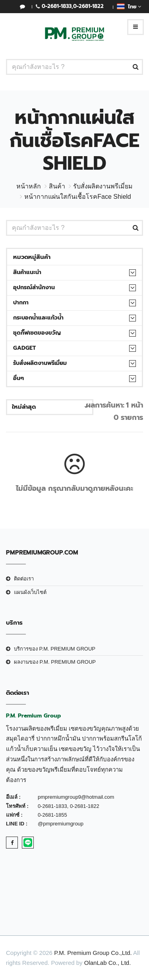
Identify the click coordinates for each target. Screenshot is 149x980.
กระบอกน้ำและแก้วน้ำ (38, 318)
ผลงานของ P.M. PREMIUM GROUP (55, 662)
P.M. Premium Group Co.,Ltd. (93, 953)
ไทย (129, 6)
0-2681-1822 (88, 6)
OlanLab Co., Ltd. (108, 963)
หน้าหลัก (29, 186)
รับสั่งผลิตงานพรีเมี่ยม (103, 186)
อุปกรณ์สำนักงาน (34, 287)
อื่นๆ (18, 378)
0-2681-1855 (52, 815)
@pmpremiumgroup (61, 824)
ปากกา (21, 303)
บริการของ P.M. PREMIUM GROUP (55, 649)
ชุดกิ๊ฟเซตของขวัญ (37, 333)
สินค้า (57, 186)
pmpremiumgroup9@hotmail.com (76, 797)
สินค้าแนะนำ (27, 272)
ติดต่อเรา (24, 579)
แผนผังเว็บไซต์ (30, 592)
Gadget (24, 348)
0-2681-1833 (57, 6)
